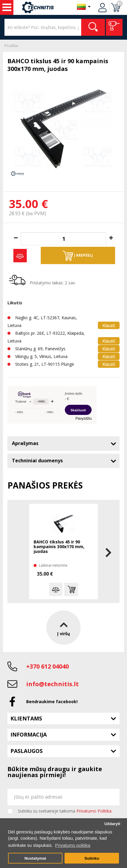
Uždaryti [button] (112, 824)
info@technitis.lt (52, 684)
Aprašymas (25, 443)
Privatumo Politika (94, 811)
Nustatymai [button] (35, 858)
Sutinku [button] (92, 858)
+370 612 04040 (47, 666)
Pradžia (11, 46)
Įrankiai (7, 7)
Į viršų (63, 627)
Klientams (26, 718)
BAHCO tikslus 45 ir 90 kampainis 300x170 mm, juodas (59, 547)
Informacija (29, 734)
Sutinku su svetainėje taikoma (65, 811)
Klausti (109, 325)
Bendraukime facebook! (52, 702)
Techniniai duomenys (37, 461)
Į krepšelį (78, 256)
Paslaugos (26, 751)
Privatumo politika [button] (73, 845)
